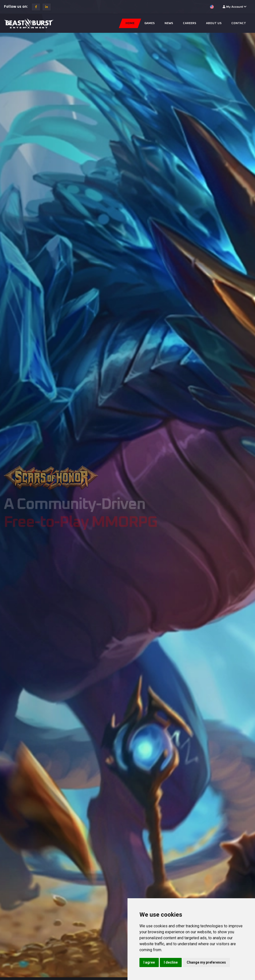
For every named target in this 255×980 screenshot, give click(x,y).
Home (130, 23)
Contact (239, 23)
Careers (190, 23)
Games (149, 23)
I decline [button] (171, 962)
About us (214, 23)
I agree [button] (149, 962)
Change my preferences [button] (206, 962)
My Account (235, 7)
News (169, 23)
